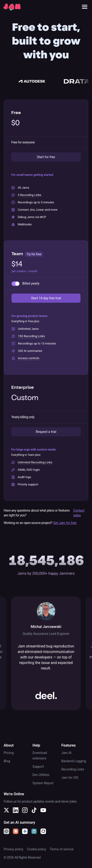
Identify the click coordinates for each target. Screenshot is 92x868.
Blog (7, 761)
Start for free (46, 157)
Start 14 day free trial (46, 298)
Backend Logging (74, 761)
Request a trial (46, 432)
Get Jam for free (65, 523)
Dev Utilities (41, 775)
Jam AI (66, 753)
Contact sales (79, 513)
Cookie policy (36, 849)
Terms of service (62, 849)
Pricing (9, 753)
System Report (43, 783)
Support (38, 767)
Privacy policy (13, 849)
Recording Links (73, 769)
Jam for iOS (70, 778)
